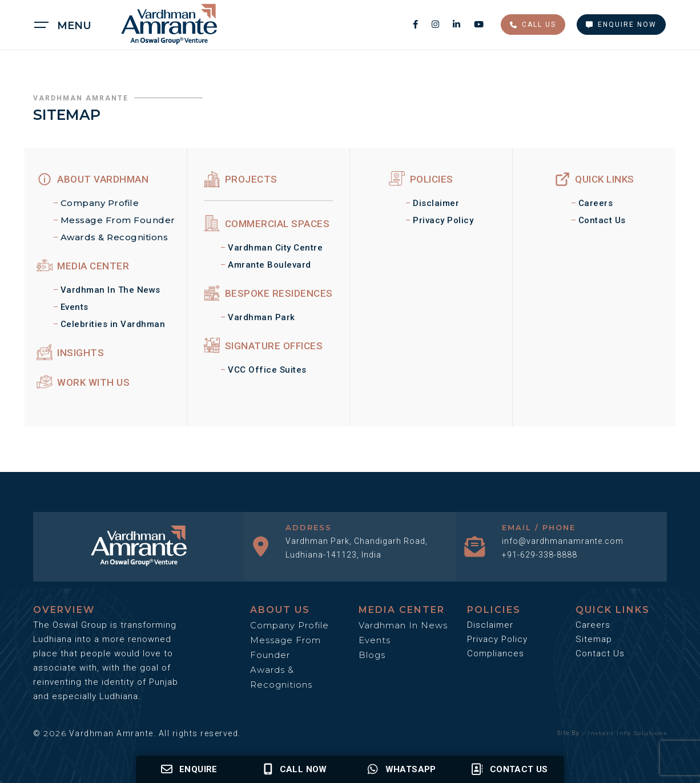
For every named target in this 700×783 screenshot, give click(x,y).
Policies (421, 179)
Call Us (533, 25)
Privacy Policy (443, 220)
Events (75, 307)
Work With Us (83, 382)
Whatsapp (402, 769)
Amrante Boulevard (269, 265)
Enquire (189, 769)
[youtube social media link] (479, 24)
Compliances (496, 653)
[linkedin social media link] (458, 24)
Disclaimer (436, 203)
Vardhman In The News (110, 290)
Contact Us (602, 220)
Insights (71, 353)
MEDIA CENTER (83, 266)
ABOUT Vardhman (93, 179)
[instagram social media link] (437, 24)
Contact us (509, 769)
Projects (241, 179)
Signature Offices (263, 346)
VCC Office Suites (267, 370)
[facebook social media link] (417, 24)
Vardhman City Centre (275, 248)
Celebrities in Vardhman (113, 324)
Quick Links (594, 179)
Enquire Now (621, 25)
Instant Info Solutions (627, 733)
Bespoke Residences (268, 293)
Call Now (295, 769)
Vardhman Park (262, 317)
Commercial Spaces (267, 224)
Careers (596, 203)
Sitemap (594, 639)
